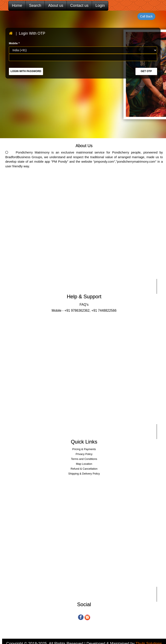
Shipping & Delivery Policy (84, 474)
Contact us (79, 6)
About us (56, 6)
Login (100, 6)
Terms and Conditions (84, 459)
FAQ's (84, 305)
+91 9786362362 (77, 311)
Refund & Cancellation (84, 469)
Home (17, 6)
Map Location (84, 464)
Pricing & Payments (84, 449)
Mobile (14, 43)
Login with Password (26, 71)
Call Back (146, 16)
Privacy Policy (84, 454)
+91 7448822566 (104, 311)
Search (35, 6)
